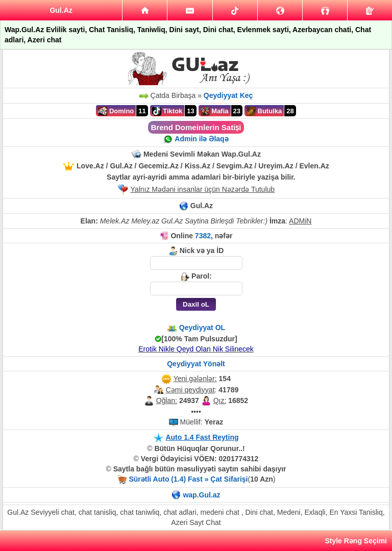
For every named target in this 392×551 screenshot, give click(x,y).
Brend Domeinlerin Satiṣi (196, 127)
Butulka (264, 111)
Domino (116, 111)
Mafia (215, 111)
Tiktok (167, 111)
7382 (203, 236)
